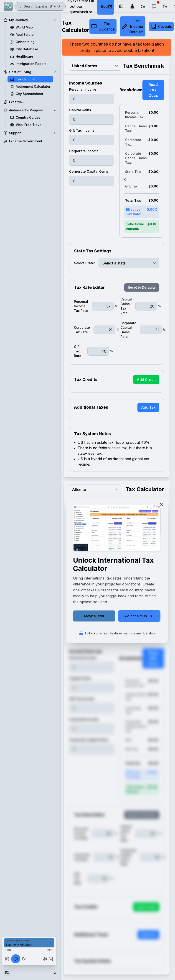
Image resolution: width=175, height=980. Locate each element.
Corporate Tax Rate (82, 330)
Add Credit (146, 380)
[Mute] (45, 959)
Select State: (84, 263)
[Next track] (24, 959)
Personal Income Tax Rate (81, 306)
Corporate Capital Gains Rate (128, 330)
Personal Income (83, 89)
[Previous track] (7, 959)
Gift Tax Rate (78, 351)
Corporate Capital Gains (89, 171)
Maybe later (94, 616)
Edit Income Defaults (133, 26)
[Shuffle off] (51, 959)
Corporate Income (84, 151)
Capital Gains (80, 110)
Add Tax (148, 407)
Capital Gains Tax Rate (126, 306)
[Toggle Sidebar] (60, 490)
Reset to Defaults (142, 287)
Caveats (161, 26)
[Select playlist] (29, 943)
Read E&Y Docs (153, 90)
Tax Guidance (103, 26)
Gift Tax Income (82, 130)
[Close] (161, 504)
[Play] (16, 959)
